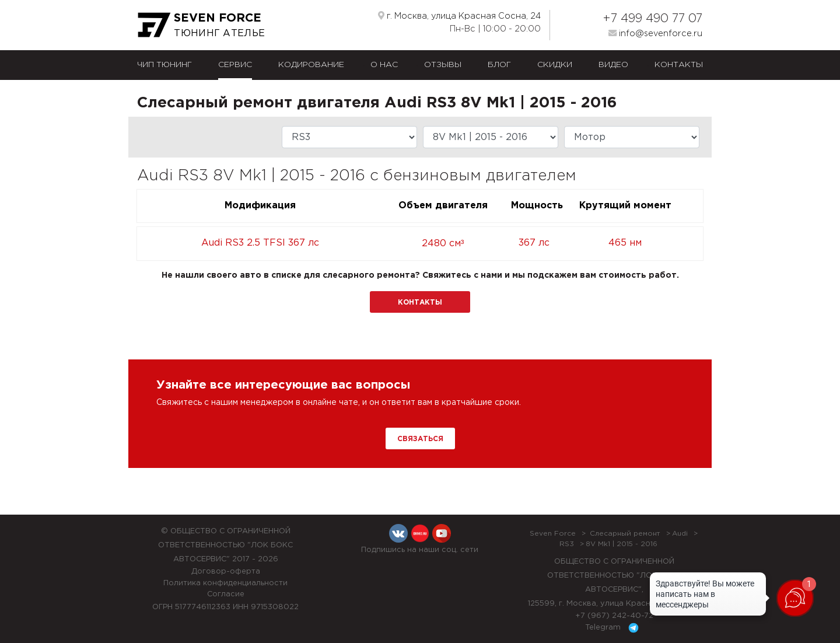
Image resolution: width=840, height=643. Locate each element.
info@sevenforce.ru (655, 33)
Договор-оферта (226, 572)
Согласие (226, 594)
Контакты (679, 65)
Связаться (420, 439)
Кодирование (311, 65)
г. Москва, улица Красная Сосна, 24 (459, 16)
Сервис (235, 65)
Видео (613, 65)
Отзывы (443, 65)
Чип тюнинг (164, 65)
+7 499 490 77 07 (652, 19)
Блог (499, 65)
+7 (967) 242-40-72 (614, 616)
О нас (384, 65)
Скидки (555, 65)
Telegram (614, 628)
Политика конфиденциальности (225, 583)
